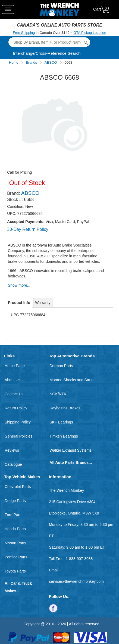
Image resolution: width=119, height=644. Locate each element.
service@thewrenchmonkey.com (76, 581)
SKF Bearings (61, 422)
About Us (12, 380)
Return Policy (16, 408)
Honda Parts (15, 529)
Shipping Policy (18, 422)
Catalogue (13, 464)
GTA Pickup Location (90, 33)
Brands (31, 62)
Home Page (15, 366)
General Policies (18, 436)
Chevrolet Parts (18, 487)
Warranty (43, 303)
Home (14, 62)
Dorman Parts (61, 366)
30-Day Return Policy (28, 229)
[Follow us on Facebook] (53, 608)
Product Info (19, 303)
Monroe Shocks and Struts (72, 380)
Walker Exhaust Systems (71, 450)
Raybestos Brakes (65, 408)
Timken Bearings (64, 436)
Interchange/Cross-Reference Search (47, 53)
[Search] (49, 42)
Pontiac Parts (16, 557)
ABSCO (51, 62)
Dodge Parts (15, 501)
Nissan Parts (15, 543)
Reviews (12, 450)
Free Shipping (24, 33)
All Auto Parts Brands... (71, 462)
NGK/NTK (58, 394)
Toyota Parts (15, 571)
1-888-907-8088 (79, 559)
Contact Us (14, 394)
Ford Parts (13, 515)
